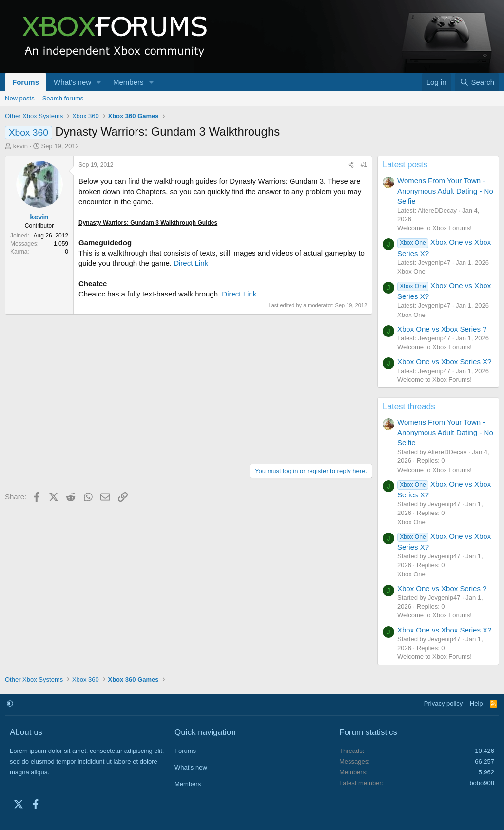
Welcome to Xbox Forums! (435, 228)
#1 (364, 165)
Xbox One (411, 271)
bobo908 (482, 783)
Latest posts (405, 165)
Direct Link (191, 263)
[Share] (351, 165)
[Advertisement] (189, 388)
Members (128, 82)
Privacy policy (443, 703)
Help (476, 703)
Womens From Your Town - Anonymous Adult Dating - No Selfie (445, 191)
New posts (20, 98)
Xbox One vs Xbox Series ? (442, 329)
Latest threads (409, 406)
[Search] (477, 82)
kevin (20, 146)
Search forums (63, 98)
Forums (26, 82)
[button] (99, 82)
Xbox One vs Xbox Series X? (444, 362)
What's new (72, 82)
